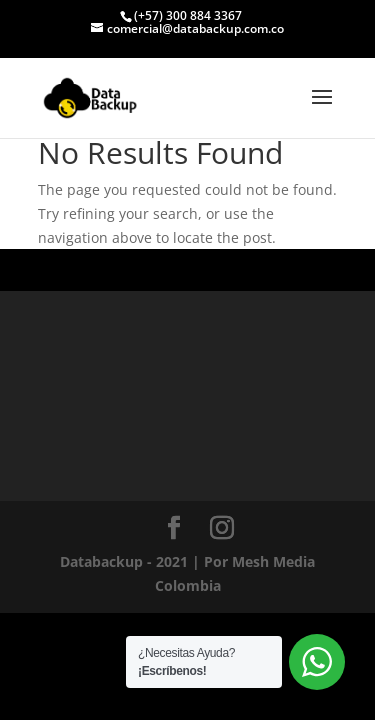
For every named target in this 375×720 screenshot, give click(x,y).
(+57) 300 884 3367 (188, 15)
